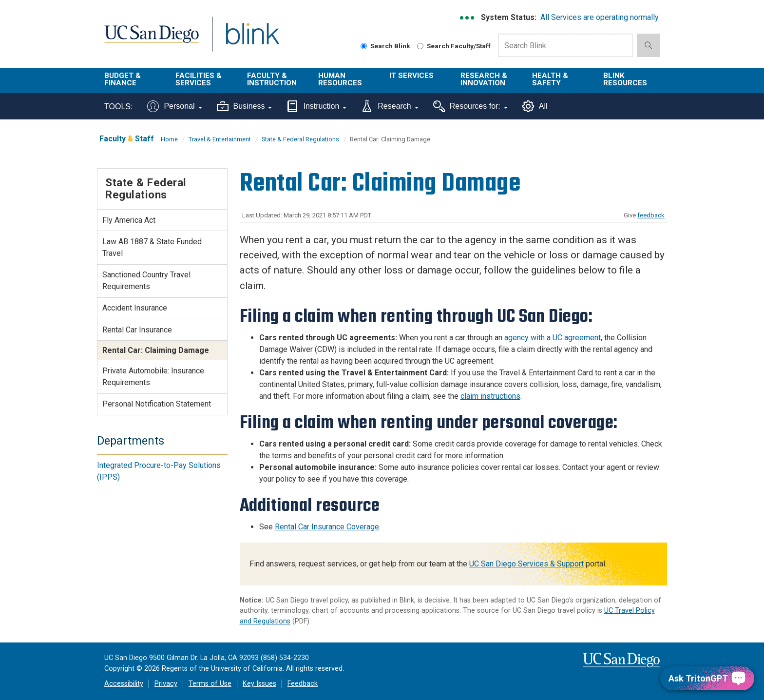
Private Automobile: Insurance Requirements (153, 377)
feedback (651, 215)
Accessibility (124, 684)
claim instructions (490, 396)
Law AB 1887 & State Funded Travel (152, 247)
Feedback (303, 684)
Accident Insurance (135, 308)
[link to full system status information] (468, 18)
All (535, 106)
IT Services (411, 76)
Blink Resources (625, 79)
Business (245, 106)
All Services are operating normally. (600, 17)
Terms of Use (210, 684)
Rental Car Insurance (137, 330)
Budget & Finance (123, 79)
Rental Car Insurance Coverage (327, 527)
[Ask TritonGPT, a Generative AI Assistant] (707, 678)
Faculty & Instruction (272, 79)
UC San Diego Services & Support (526, 564)
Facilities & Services (199, 79)
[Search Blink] (364, 46)
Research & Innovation (484, 79)
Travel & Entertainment (220, 139)
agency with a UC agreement (553, 338)
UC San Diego (151, 40)
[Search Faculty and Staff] (420, 46)
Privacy (166, 684)
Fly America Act (129, 220)
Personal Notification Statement (157, 404)
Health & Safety (550, 79)
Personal (174, 106)
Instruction (316, 106)
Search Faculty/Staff (454, 46)
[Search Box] (565, 45)
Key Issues (259, 684)
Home (169, 139)
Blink (252, 40)
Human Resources (340, 79)
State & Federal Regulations (300, 139)
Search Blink (385, 46)
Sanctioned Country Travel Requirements (146, 281)
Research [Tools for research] (390, 106)
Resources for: (470, 106)
